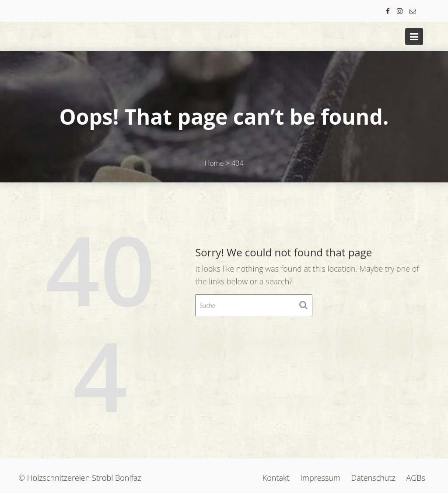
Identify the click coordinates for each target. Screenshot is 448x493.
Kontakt (276, 478)
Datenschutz (373, 478)
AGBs (416, 478)
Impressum (320, 478)
